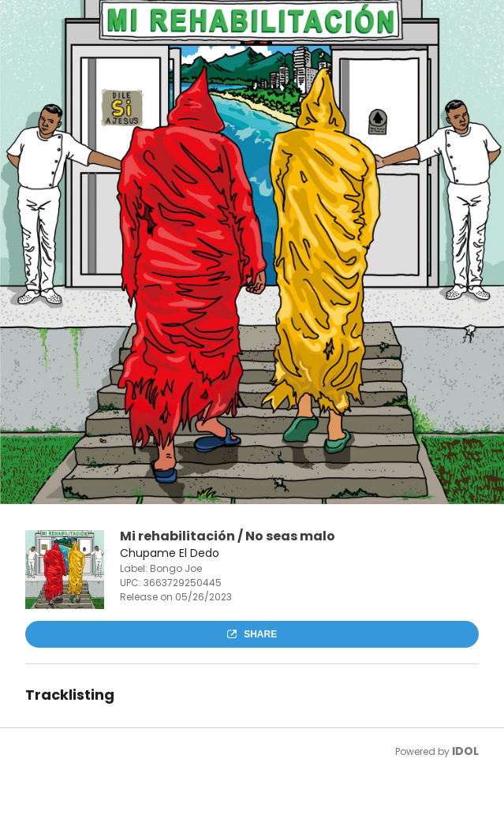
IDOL (465, 751)
